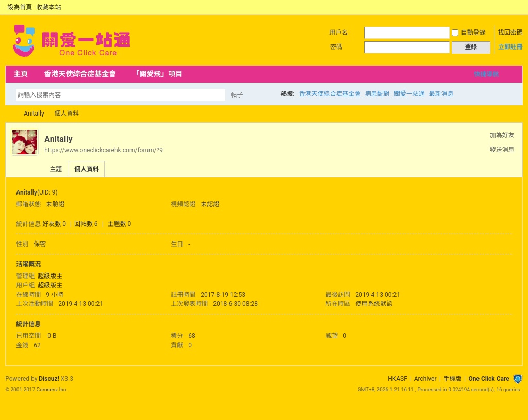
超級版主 (50, 276)
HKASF (398, 379)
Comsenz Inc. (52, 389)
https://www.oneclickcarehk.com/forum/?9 (104, 150)
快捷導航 (486, 74)
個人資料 (87, 169)
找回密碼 (510, 33)
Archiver (425, 379)
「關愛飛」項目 (157, 74)
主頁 (21, 74)
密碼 (336, 47)
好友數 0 (54, 224)
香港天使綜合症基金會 (80, 74)
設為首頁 (20, 7)
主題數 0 (120, 224)
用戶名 (339, 33)
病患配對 (377, 94)
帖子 (237, 95)
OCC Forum (9, 114)
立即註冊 (510, 47)
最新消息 (441, 94)
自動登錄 (469, 33)
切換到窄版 (517, 7)
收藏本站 (48, 7)
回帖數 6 (86, 224)
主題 (56, 169)
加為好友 (502, 135)
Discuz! (49, 379)
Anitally (34, 114)
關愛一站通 (409, 94)
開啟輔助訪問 (508, 7)
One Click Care (489, 379)
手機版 (452, 379)
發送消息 (502, 150)
